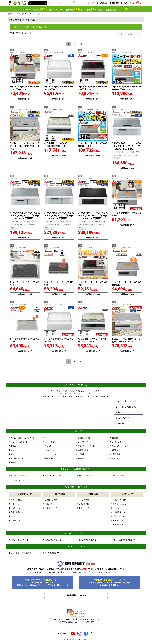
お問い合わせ (84, 508)
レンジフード (83, 442)
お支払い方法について (125, 401)
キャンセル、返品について (127, 407)
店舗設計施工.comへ (75, 595)
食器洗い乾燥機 (84, 438)
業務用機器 (49, 458)
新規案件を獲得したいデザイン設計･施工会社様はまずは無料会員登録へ (110, 582)
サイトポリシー (119, 520)
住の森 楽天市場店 (53, 540)
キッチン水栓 (117, 442)
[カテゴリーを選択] (37, 3)
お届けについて (122, 412)
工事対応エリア (51, 500)
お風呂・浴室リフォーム (54, 475)
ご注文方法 (15, 504)
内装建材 (81, 458)
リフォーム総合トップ (19, 480)
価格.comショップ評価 (20, 540)
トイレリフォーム (85, 475)
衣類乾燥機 (116, 454)
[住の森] (20, 3)
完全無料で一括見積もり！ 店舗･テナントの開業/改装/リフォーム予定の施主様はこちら (42, 582)
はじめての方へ (85, 500)
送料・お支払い (17, 500)
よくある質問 (121, 418)
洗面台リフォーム (119, 475)
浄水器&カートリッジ (120, 446)
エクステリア (16, 450)
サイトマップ (118, 524)
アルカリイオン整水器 (86, 446)
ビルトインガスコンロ (19, 442)
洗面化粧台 (116, 450)
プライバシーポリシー (121, 516)
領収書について (17, 520)
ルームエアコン (50, 454)
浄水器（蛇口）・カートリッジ (23, 438)
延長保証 (115, 458)
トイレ (47, 438)
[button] (76, 613)
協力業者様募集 (52, 553)
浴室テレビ (15, 454)
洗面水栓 (48, 446)
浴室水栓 (14, 446)
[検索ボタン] (74, 3)
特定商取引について (121, 512)
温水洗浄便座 (83, 450)
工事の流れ (49, 504)
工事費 (13, 462)
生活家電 (81, 454)
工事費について (51, 508)
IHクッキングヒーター (23, 20)
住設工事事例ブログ (87, 540)
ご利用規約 (117, 508)
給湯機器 (115, 438)
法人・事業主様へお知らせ (21, 553)
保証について (16, 516)
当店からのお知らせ (121, 500)
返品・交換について (18, 512)
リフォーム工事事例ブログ (123, 540)
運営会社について (123, 423)
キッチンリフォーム (18, 475)
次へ (82, 44)
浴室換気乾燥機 (50, 450)
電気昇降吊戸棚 (17, 458)
